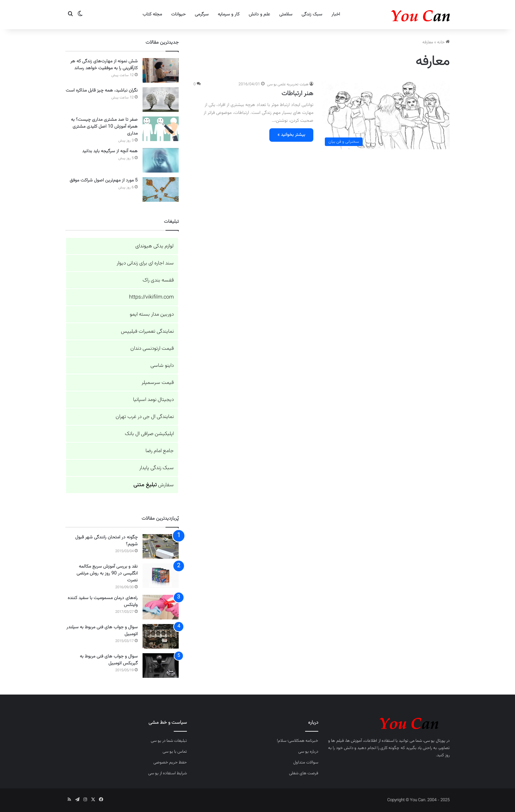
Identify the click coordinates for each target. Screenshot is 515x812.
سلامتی (286, 14)
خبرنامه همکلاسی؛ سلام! (298, 741)
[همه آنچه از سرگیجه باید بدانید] (161, 160)
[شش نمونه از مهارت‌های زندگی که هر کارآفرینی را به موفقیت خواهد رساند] (161, 70)
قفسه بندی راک (158, 280)
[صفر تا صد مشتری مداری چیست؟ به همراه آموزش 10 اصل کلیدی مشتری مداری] (161, 129)
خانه (443, 42)
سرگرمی (202, 14)
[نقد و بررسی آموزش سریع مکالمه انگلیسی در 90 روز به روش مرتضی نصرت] (161, 576)
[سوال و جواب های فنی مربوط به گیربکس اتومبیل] (161, 666)
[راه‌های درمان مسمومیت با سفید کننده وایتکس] (161, 607)
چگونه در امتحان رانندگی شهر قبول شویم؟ (106, 541)
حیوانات (178, 14)
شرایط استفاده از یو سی (168, 773)
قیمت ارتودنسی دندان (152, 349)
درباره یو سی (308, 752)
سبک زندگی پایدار (157, 468)
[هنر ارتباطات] (386, 115)
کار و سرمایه (229, 14)
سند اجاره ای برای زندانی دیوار (145, 263)
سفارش (154, 485)
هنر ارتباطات (297, 94)
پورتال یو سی (435, 741)
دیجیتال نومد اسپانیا (153, 400)
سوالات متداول (306, 762)
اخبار (336, 14)
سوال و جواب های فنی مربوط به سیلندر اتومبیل (102, 631)
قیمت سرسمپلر (158, 383)
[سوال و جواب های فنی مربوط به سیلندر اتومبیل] (161, 636)
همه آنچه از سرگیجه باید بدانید (110, 151)
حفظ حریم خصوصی (170, 762)
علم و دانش (259, 14)
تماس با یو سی (175, 752)
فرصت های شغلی (304, 773)
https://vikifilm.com (151, 297)
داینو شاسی (162, 366)
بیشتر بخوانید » (291, 135)
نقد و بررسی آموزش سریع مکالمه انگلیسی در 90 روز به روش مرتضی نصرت (107, 573)
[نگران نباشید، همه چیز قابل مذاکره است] (161, 100)
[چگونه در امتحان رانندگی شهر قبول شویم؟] (161, 546)
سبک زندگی (312, 14)
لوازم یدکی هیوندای (155, 246)
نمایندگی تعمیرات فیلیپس (147, 332)
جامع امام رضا (160, 451)
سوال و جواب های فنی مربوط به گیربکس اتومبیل (109, 660)
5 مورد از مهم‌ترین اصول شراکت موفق (104, 180)
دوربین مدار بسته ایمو (152, 314)
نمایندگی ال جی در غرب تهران (145, 417)
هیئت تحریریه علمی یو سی (288, 84)
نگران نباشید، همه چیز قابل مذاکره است (102, 91)
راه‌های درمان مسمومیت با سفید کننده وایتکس (103, 602)
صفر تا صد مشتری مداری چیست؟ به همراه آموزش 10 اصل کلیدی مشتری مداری (104, 127)
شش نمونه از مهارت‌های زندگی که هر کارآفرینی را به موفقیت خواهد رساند (104, 65)
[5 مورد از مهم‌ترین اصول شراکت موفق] (161, 189)
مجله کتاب (152, 14)
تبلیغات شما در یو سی (169, 741)
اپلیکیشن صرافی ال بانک (149, 434)
